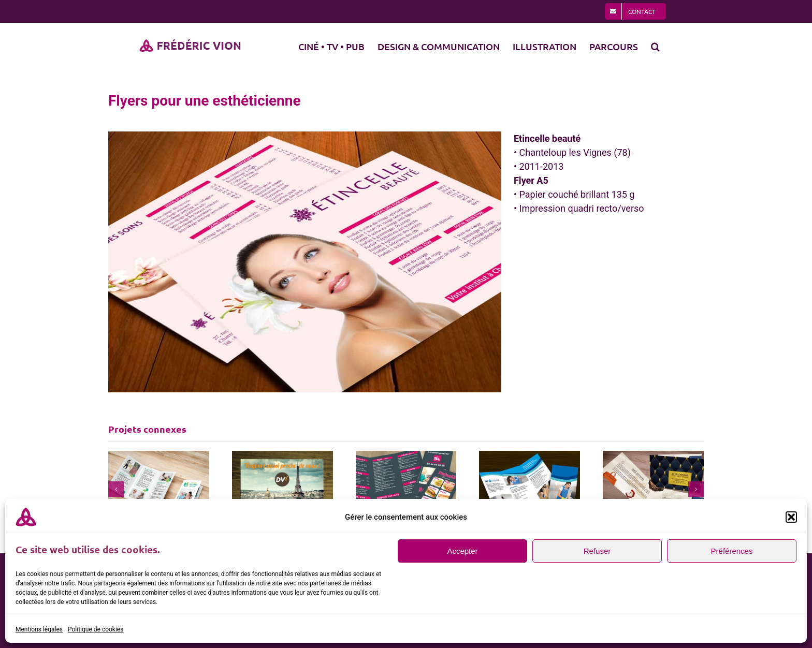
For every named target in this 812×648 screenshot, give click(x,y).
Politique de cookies (96, 629)
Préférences (732, 551)
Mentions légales (39, 629)
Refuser (597, 551)
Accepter (462, 551)
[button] (791, 517)
